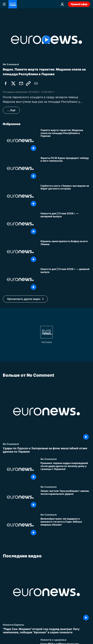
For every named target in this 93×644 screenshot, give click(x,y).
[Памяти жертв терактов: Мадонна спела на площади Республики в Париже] (65, 141)
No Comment (11, 444)
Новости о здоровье (54, 640)
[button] (25, 299)
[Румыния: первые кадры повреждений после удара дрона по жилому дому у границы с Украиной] (65, 471)
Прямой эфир (79, 4)
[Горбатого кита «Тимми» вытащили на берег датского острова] (65, 196)
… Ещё (11, 110)
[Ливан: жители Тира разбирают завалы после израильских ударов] (65, 499)
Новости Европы (13, 625)
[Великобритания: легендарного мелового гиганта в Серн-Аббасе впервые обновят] (65, 527)
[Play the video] (46, 40)
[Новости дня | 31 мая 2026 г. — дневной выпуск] (65, 279)
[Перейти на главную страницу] (13, 4)
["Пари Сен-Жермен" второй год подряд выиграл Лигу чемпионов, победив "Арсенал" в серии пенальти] (46, 631)
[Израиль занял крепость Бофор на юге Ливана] (65, 252)
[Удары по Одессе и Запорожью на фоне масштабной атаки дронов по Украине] (46, 450)
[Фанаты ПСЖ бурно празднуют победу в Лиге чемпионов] (65, 168)
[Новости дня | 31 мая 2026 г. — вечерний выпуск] (65, 224)
